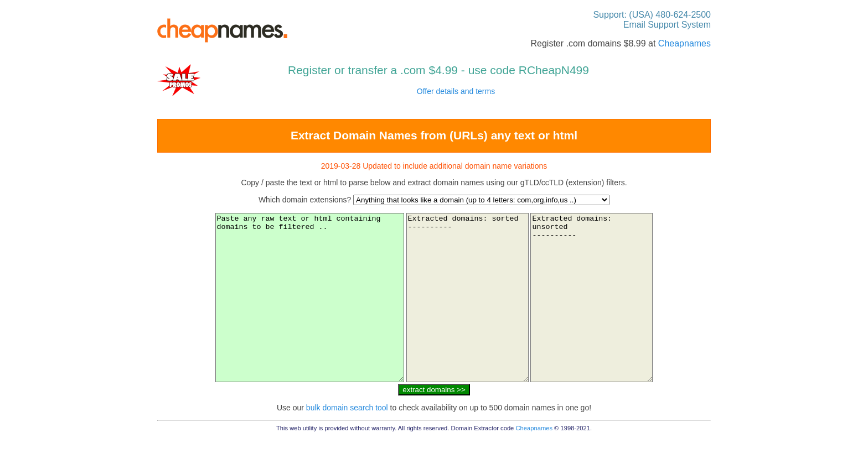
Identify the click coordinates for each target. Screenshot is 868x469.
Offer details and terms (456, 91)
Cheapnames (684, 43)
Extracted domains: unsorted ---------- (609, 314)
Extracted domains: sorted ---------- (472, 314)
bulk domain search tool (347, 441)
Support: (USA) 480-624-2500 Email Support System (652, 20)
